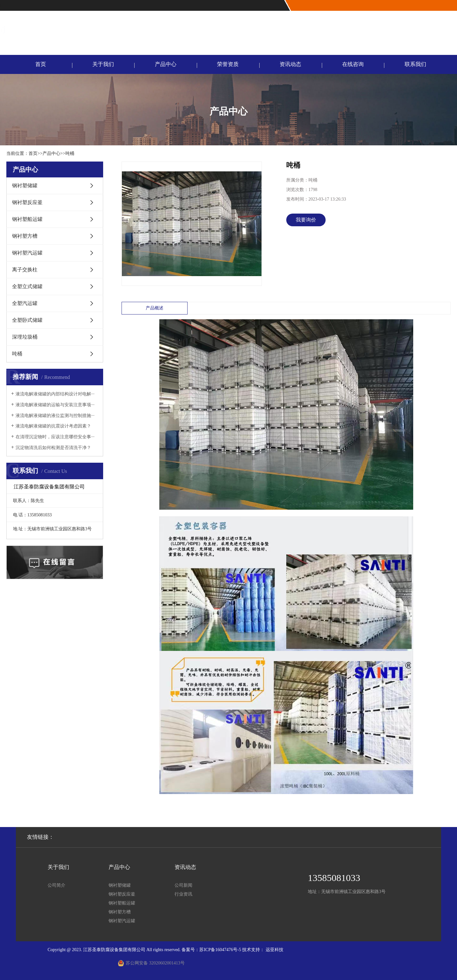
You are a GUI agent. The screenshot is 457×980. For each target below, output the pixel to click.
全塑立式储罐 (27, 286)
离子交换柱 (25, 270)
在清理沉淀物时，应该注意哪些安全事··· (55, 437)
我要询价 (306, 220)
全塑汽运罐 (25, 303)
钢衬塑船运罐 (27, 219)
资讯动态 (290, 64)
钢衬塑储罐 (25, 185)
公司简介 (56, 885)
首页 (41, 64)
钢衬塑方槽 (25, 236)
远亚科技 (275, 950)
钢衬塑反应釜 (27, 202)
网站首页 (424, 6)
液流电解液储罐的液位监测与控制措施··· (55, 416)
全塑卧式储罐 (27, 320)
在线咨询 (353, 64)
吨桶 (70, 153)
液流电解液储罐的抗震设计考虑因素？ (53, 426)
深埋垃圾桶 (25, 337)
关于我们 (103, 64)
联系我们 (445, 6)
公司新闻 (183, 885)
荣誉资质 (228, 64)
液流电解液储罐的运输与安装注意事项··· (55, 405)
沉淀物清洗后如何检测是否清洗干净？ (53, 448)
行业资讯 (183, 894)
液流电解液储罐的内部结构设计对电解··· (55, 394)
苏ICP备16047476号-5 (220, 950)
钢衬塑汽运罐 (27, 253)
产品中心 (166, 64)
